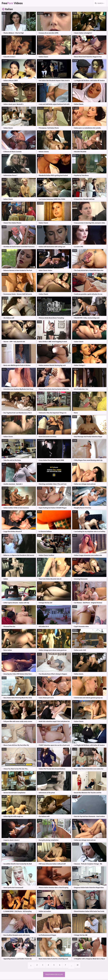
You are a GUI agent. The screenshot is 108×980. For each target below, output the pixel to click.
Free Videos (15, 4)
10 (80, 966)
